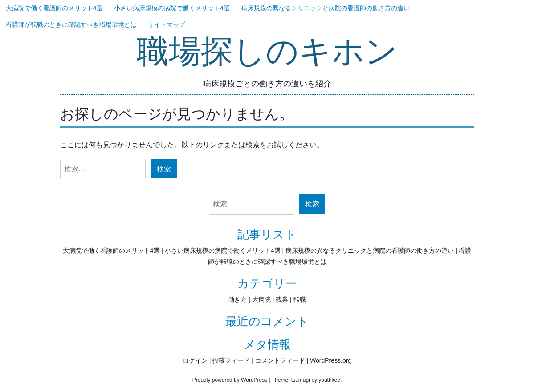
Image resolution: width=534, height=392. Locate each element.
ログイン (195, 360)
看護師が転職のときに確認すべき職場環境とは (71, 24)
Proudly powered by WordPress (230, 380)
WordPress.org (331, 360)
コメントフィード (280, 360)
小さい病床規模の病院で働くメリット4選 (172, 8)
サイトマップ (167, 24)
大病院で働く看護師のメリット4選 (54, 8)
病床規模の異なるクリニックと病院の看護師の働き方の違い (326, 8)
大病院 (261, 299)
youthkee (329, 380)
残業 (282, 299)
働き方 (237, 299)
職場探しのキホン (267, 52)
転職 (300, 299)
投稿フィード (231, 360)
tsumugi (301, 380)
